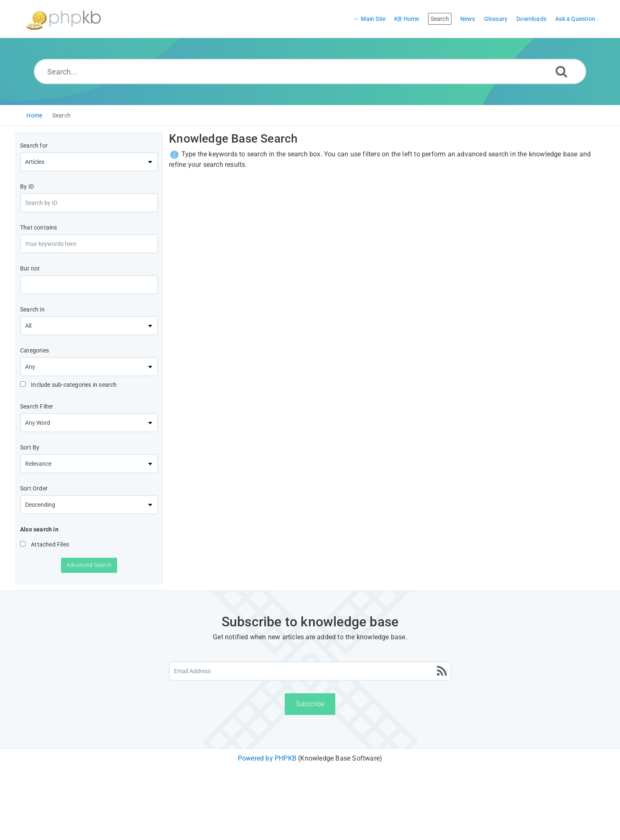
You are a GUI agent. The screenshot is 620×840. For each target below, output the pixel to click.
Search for (34, 146)
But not (30, 268)
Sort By (30, 447)
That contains (39, 227)
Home (34, 115)
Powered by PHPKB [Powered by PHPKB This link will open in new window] (267, 758)
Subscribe (310, 704)
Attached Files (45, 544)
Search (61, 115)
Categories (34, 350)
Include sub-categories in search (69, 385)
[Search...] (310, 71)
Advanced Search (89, 565)
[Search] (561, 71)
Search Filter (37, 406)
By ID (27, 186)
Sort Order (34, 488)
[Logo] (64, 19)
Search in (32, 309)
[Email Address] (310, 671)
